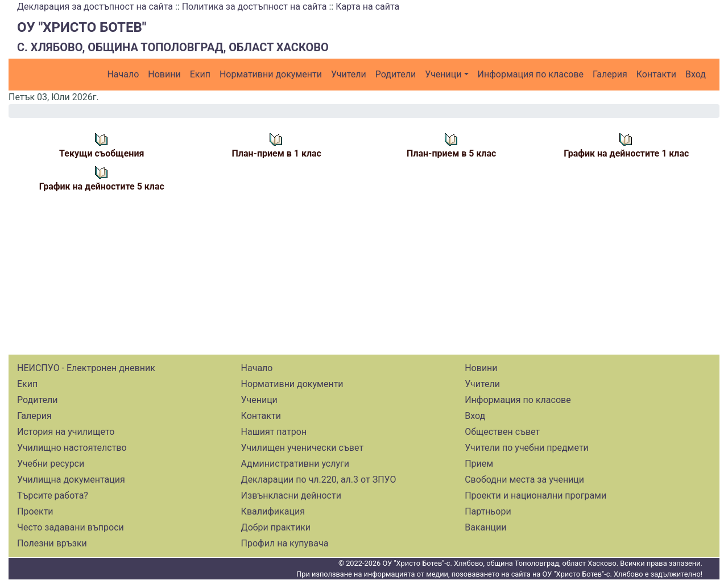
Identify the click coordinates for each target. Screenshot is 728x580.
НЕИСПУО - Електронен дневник (86, 368)
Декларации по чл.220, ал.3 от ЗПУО (319, 480)
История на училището (66, 432)
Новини (164, 74)
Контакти (656, 74)
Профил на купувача (285, 543)
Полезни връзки (52, 543)
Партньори (488, 511)
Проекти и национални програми (535, 495)
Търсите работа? (53, 495)
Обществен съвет (502, 432)
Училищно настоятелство (72, 448)
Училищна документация (71, 480)
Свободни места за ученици (524, 480)
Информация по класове (531, 74)
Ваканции (485, 527)
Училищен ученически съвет (303, 448)
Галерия (610, 74)
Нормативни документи (271, 74)
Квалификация (273, 511)
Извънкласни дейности (291, 495)
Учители (349, 74)
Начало (123, 74)
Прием (479, 464)
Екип (200, 74)
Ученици (443, 74)
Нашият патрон (274, 432)
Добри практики (276, 527)
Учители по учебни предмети (527, 448)
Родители (396, 74)
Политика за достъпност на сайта (255, 7)
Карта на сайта (367, 7)
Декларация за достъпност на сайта (95, 7)
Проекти (35, 511)
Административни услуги (295, 464)
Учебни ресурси (51, 464)
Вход (696, 74)
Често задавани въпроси (71, 527)
